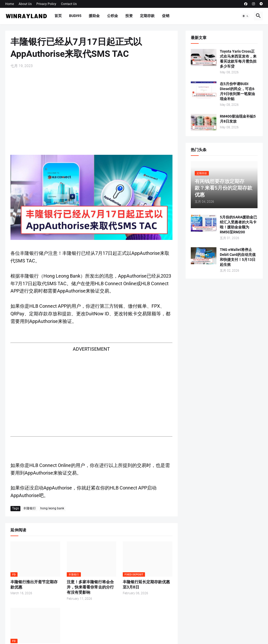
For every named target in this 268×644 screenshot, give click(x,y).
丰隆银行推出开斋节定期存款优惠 (34, 585)
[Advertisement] (91, 112)
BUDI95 (75, 16)
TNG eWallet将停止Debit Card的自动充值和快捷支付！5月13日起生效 (238, 257)
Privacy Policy (46, 4)
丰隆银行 (30, 508)
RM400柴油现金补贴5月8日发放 (238, 119)
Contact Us (69, 4)
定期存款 (147, 16)
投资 (129, 16)
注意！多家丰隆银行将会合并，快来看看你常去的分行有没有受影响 (90, 587)
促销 (166, 16)
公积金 (113, 16)
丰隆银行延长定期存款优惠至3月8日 (146, 585)
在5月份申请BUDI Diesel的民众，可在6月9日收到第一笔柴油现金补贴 (237, 91)
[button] (245, 16)
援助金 (94, 16)
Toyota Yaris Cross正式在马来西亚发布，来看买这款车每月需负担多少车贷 (238, 59)
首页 (58, 16)
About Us (25, 4)
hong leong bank (52, 508)
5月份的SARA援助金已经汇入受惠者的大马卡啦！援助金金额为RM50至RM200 (238, 225)
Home (10, 4)
